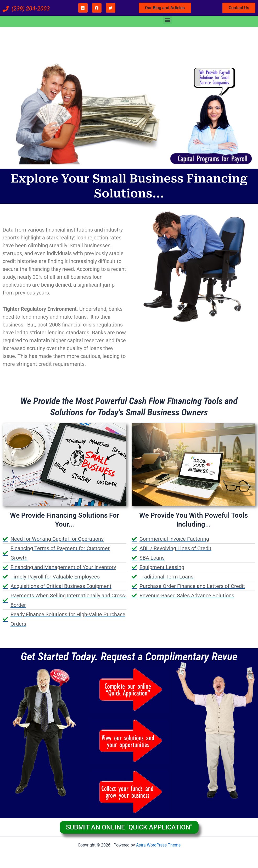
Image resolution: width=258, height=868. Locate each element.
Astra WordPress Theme (158, 845)
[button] (168, 20)
